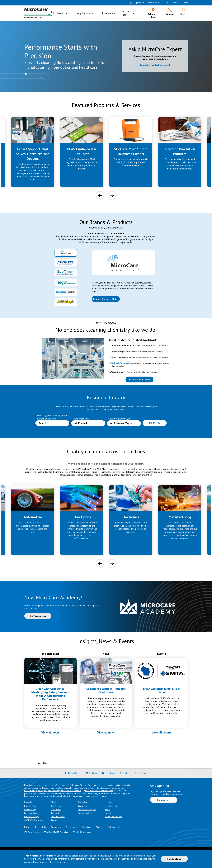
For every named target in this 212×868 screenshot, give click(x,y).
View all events (162, 732)
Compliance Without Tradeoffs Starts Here (106, 690)
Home (46, 763)
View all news (106, 732)
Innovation (83, 806)
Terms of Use (41, 827)
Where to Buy (30, 810)
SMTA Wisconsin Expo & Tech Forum (162, 690)
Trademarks (56, 827)
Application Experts (87, 813)
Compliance (87, 827)
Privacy (27, 827)
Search (155, 423)
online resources (100, 796)
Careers (55, 820)
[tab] (66, 253)
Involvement (110, 802)
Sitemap (100, 827)
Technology (83, 802)
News (175, 3)
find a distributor (76, 796)
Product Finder (31, 806)
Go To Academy (38, 616)
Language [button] (135, 3)
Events (185, 3)
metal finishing (54, 791)
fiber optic (42, 791)
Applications (84, 13)
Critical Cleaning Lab (87, 810)
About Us (126, 13)
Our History (56, 810)
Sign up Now (164, 800)
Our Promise (57, 806)
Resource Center (32, 813)
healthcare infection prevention (99, 791)
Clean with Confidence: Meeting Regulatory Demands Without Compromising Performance (51, 694)
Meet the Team (58, 817)
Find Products (154, 3)
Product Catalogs (32, 817)
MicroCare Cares (112, 806)
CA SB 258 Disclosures (34, 820)
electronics (105, 788)
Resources (107, 13)
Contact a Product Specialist (155, 65)
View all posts (50, 732)
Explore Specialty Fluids (106, 299)
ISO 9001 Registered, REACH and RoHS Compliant (46, 832)
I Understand (174, 859)
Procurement (72, 827)
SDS (167, 3)
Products (62, 13)
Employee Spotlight (114, 817)
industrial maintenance (71, 791)
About (54, 802)
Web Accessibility (115, 827)
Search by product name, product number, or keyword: (53, 417)
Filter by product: (81, 419)
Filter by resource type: (120, 419)
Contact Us (56, 813)
